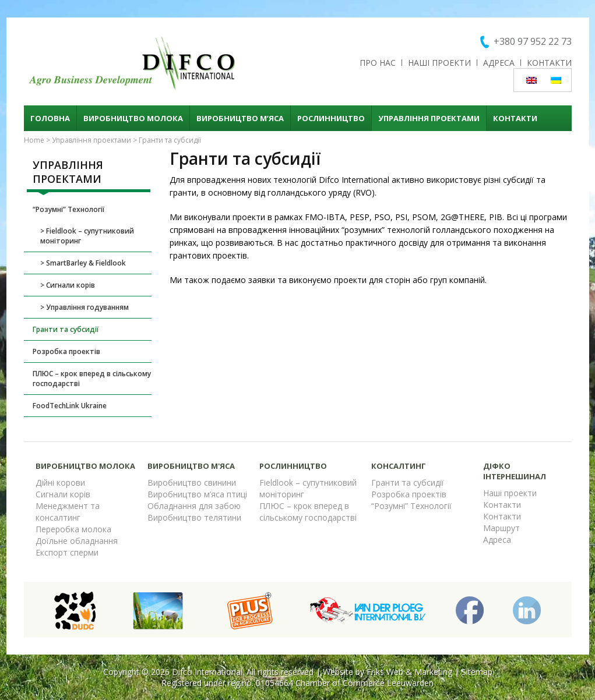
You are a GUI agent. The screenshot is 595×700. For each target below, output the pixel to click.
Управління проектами (429, 118)
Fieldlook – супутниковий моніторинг (87, 236)
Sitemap (477, 672)
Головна (50, 118)
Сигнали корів (71, 285)
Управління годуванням (87, 307)
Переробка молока (73, 529)
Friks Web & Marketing (409, 672)
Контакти (549, 63)
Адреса (499, 63)
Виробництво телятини (194, 517)
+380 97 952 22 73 (533, 41)
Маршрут (501, 528)
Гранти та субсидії (66, 329)
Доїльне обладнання (77, 541)
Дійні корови (60, 482)
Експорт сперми (67, 552)
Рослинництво (331, 118)
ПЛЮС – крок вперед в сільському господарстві (92, 379)
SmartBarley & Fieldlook (86, 263)
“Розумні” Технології (68, 209)
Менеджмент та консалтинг (68, 512)
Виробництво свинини (192, 482)
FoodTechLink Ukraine (70, 406)
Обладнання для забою (194, 506)
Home (34, 140)
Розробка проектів (66, 351)
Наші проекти (439, 63)
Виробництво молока (133, 118)
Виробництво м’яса (240, 118)
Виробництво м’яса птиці (197, 494)
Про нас (378, 63)
